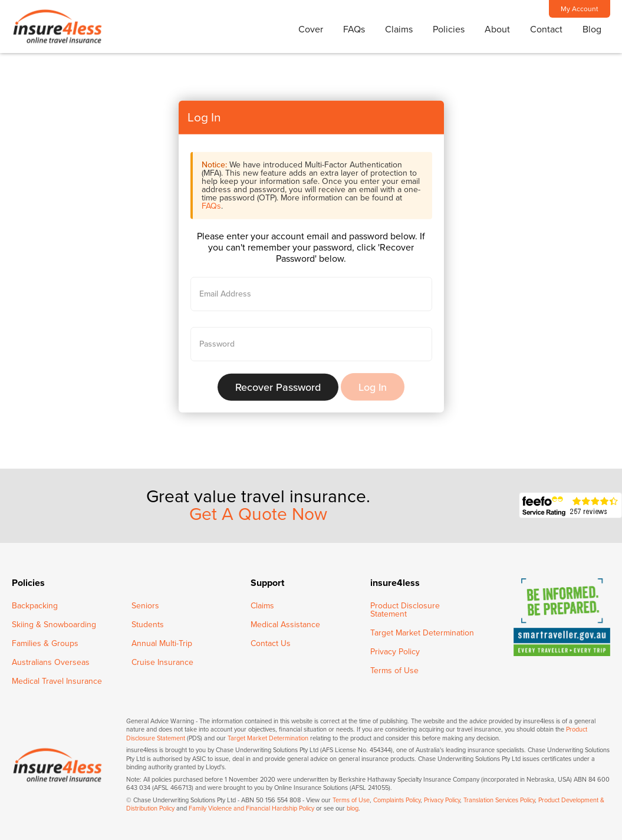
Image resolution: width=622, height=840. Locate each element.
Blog (592, 29)
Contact (546, 29)
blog (353, 808)
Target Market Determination (422, 633)
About (497, 29)
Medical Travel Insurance (57, 681)
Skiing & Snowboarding (54, 625)
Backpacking (35, 606)
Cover (311, 29)
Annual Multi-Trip (162, 643)
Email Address (225, 294)
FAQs (354, 29)
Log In (373, 387)
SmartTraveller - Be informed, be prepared (562, 617)
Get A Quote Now (258, 515)
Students (148, 625)
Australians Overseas (51, 662)
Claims (399, 29)
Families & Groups (45, 643)
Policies (449, 29)
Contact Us (271, 643)
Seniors (145, 606)
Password (217, 344)
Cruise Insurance (162, 662)
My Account (580, 9)
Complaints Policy (397, 800)
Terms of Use (394, 671)
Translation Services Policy (499, 800)
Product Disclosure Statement (405, 610)
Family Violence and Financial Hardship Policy (251, 808)
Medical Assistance (285, 625)
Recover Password (278, 387)
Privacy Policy (395, 652)
